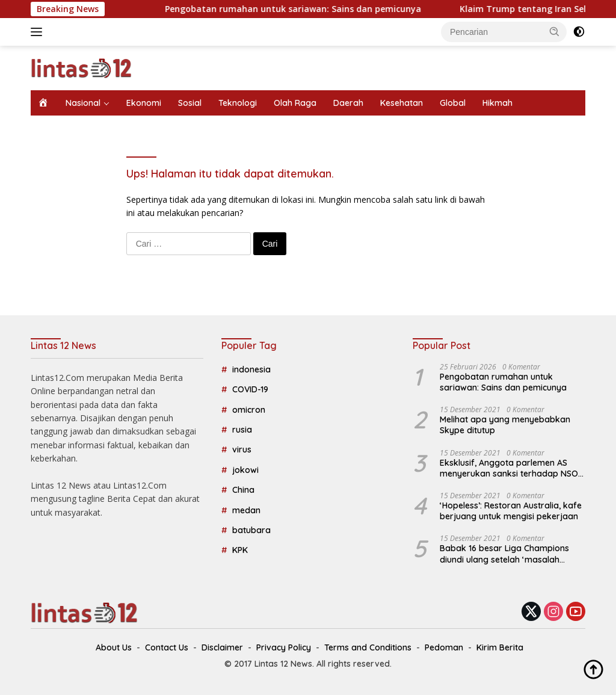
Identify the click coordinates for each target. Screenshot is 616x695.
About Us (114, 647)
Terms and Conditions (368, 647)
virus (242, 449)
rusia (242, 430)
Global (453, 103)
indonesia (251, 369)
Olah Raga (295, 103)
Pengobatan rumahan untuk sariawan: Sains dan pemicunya (305, 9)
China (243, 490)
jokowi (245, 470)
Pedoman (444, 647)
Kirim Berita (500, 647)
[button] (555, 31)
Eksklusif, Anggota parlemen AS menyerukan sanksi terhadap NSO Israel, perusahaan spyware (509, 468)
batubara (251, 530)
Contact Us (167, 647)
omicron (249, 410)
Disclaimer (222, 647)
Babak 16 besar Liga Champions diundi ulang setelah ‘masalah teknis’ (504, 554)
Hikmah (497, 103)
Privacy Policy (284, 647)
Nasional (83, 103)
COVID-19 (250, 389)
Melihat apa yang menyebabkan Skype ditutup (505, 425)
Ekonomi (144, 103)
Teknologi (238, 103)
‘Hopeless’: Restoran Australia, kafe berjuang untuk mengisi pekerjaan (511, 511)
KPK (240, 550)
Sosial (190, 103)
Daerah (348, 103)
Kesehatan (402, 103)
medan (246, 510)
